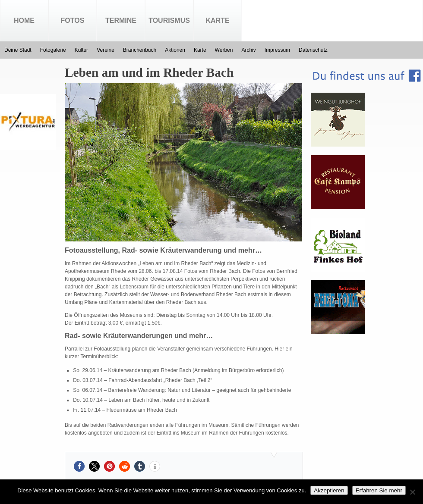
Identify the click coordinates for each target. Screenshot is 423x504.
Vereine (106, 50)
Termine (121, 20)
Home (24, 20)
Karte (217, 20)
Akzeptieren (329, 490)
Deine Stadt (18, 50)
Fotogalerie (53, 50)
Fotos (73, 20)
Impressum (277, 50)
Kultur (81, 50)
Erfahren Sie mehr (379, 490)
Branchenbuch (140, 50)
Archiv (248, 50)
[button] (79, 466)
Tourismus (169, 20)
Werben (224, 50)
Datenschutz (313, 50)
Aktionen (175, 50)
